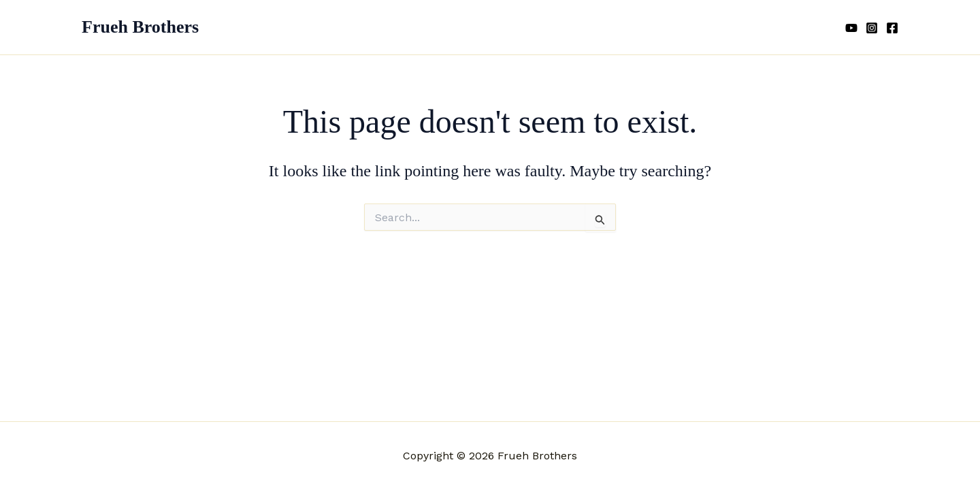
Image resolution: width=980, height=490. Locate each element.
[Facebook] (892, 28)
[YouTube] (851, 28)
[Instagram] (872, 28)
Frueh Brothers (140, 27)
